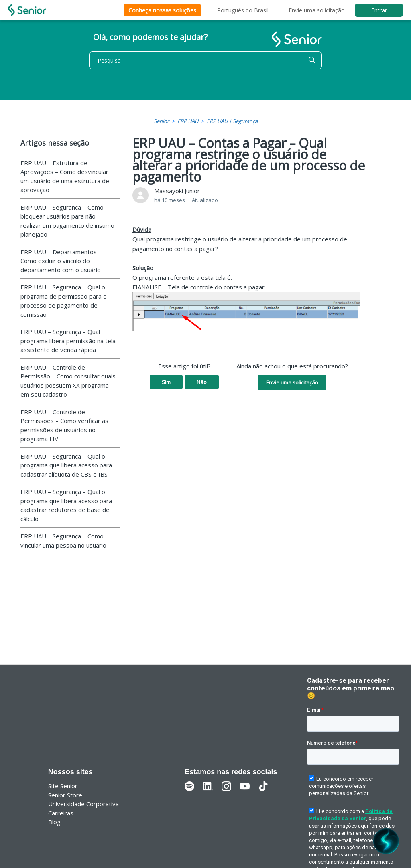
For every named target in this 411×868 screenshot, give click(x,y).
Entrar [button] (379, 10)
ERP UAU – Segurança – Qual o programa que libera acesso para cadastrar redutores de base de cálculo (66, 505)
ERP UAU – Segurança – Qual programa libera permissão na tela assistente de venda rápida (68, 341)
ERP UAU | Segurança (232, 121)
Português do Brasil (243, 10)
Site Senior (63, 786)
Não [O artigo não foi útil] (202, 382)
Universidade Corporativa (83, 804)
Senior (161, 121)
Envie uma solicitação (317, 10)
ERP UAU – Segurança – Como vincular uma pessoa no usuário (63, 541)
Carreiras (61, 813)
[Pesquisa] (205, 60)
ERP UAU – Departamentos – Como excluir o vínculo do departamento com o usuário (61, 261)
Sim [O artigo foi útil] (166, 382)
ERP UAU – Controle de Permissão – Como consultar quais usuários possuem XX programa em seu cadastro (68, 381)
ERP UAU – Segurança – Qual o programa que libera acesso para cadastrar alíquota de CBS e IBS (66, 465)
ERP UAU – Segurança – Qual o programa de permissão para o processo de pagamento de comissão (64, 301)
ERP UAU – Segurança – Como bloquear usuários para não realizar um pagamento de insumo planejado (67, 221)
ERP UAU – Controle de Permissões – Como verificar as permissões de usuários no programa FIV (64, 425)
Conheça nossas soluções (162, 10)
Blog (54, 822)
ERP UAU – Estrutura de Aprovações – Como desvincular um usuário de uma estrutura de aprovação (65, 176)
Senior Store (65, 795)
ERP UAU (188, 121)
